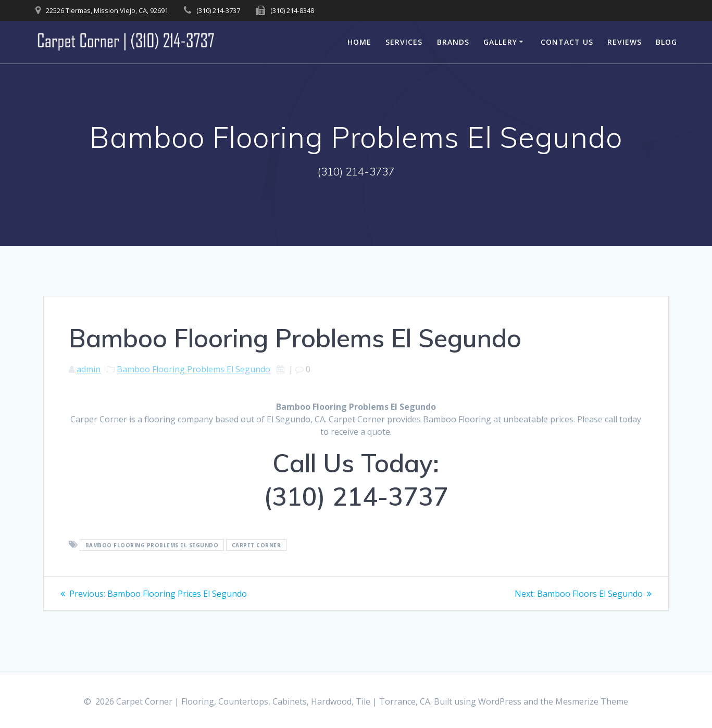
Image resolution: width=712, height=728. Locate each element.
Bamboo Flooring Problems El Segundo (193, 369)
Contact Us (567, 42)
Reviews (624, 42)
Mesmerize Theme (592, 701)
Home (359, 42)
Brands (453, 42)
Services (404, 42)
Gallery (500, 42)
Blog (666, 42)
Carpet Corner (257, 545)
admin (89, 369)
